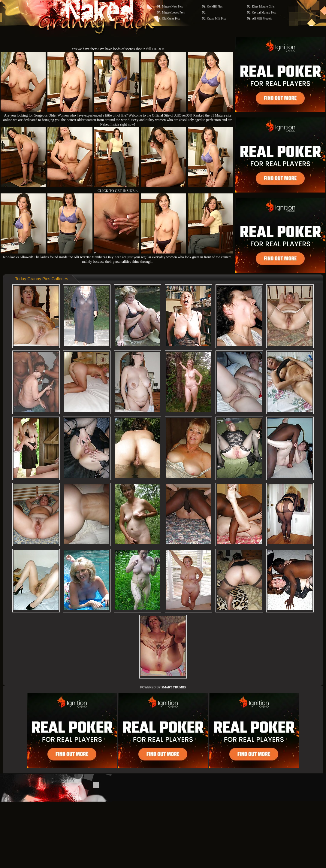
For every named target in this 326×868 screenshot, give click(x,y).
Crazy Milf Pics (217, 18)
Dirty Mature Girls (263, 6)
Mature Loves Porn (174, 12)
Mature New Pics (172, 6)
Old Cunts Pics (171, 18)
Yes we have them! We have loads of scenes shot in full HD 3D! (118, 49)
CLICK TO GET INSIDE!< (118, 191)
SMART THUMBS (174, 687)
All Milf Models (262, 18)
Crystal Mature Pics (264, 12)
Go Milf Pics (215, 6)
